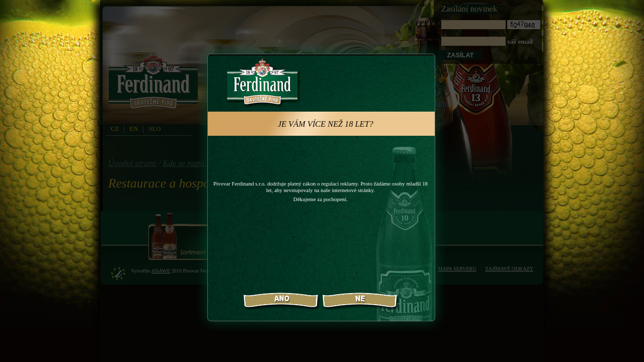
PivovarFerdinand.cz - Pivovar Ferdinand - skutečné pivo (155, 85)
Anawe (161, 271)
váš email (491, 33)
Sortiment (181, 237)
